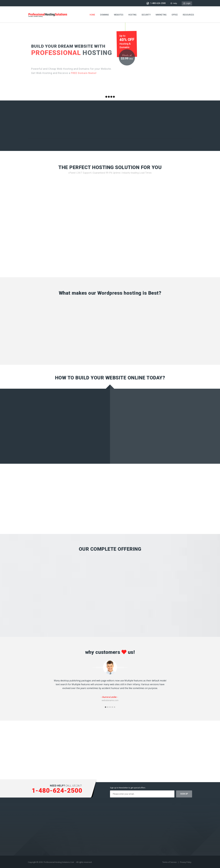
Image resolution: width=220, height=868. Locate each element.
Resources (188, 15)
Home (92, 15)
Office (175, 15)
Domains (105, 15)
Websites (119, 15)
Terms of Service (170, 862)
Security (146, 15)
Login (187, 3)
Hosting (132, 15)
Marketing (161, 15)
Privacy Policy (186, 862)
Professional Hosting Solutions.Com (59, 862)
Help (174, 3)
